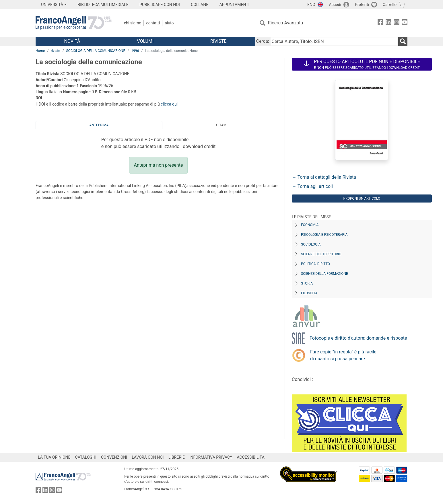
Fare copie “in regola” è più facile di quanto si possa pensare (343, 355)
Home (40, 51)
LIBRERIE (177, 457)
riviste (55, 51)
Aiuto (169, 23)
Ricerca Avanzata (286, 23)
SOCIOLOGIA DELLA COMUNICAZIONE (96, 51)
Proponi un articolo (362, 199)
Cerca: (263, 41)
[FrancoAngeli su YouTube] (405, 23)
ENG (311, 5)
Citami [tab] (222, 125)
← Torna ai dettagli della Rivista (324, 177)
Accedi (335, 5)
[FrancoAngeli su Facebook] (380, 23)
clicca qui (169, 104)
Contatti (153, 23)
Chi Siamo (133, 23)
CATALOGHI (86, 457)
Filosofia (309, 293)
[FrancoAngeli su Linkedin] (388, 23)
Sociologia (311, 244)
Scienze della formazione (325, 274)
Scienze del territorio (321, 254)
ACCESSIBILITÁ (251, 457)
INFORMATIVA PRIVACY (211, 457)
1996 (135, 51)
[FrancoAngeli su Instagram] (397, 23)
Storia (307, 283)
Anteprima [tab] (99, 125)
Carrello (390, 5)
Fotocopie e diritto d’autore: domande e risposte (358, 338)
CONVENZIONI (114, 457)
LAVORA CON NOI (148, 457)
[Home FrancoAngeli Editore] (74, 23)
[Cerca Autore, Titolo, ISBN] (334, 41)
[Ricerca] (403, 41)
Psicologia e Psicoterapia (324, 235)
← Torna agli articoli (312, 186)
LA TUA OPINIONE (54, 457)
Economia (310, 225)
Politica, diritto (315, 264)
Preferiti (362, 5)
